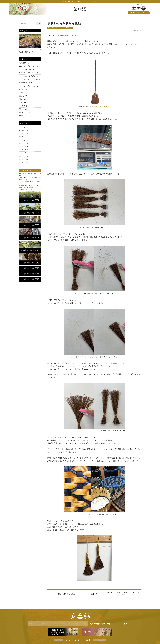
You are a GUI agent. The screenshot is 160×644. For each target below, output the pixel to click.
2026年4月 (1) (23, 133)
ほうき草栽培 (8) (24, 89)
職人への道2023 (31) (25, 82)
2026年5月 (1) (23, 129)
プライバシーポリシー (126, 625)
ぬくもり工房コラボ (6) (26, 112)
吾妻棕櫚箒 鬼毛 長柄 (99, 107)
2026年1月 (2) (23, 142)
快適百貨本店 (58, 641)
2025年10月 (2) (24, 152)
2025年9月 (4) (23, 155)
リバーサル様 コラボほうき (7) (28, 76)
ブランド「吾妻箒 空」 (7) (27, 70)
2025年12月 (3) (24, 146)
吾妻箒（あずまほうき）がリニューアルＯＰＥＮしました (80, 1)
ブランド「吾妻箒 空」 (66, 28)
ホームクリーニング (72, 641)
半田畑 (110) (23, 105)
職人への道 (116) (24, 108)
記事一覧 (94, 594)
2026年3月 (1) (23, 136)
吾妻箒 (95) (23, 99)
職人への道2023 (53, 28)
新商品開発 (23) (24, 63)
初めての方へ (38, 625)
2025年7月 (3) (23, 162)
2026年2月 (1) (23, 139)
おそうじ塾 (86, 641)
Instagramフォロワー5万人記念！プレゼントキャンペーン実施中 (122, 594)
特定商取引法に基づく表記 (104, 625)
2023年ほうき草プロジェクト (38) (29, 86)
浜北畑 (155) (23, 102)
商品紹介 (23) (23, 95)
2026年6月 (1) (23, 126)
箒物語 (80, 9)
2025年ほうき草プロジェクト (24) (29, 73)
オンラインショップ (140, 13)
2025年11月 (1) (24, 149)
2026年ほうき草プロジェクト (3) (29, 66)
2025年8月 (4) (23, 159)
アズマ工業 (100, 641)
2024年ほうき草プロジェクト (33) (29, 79)
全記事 (21, 115)
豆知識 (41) (23, 92)
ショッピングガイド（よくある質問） (67, 625)
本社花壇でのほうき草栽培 (66, 594)
